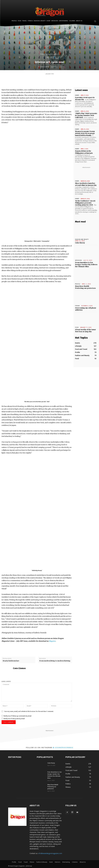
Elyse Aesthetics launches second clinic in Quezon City (86, 184)
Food (77, 327)
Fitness (32, 862)
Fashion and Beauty (82, 239)
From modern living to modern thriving (55, 661)
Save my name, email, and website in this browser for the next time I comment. (29, 711)
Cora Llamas (45, 67)
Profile (42, 54)
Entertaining (66, 862)
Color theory (80, 243)
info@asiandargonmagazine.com (50, 853)
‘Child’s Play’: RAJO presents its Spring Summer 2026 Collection (86, 115)
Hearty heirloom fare (11, 661)
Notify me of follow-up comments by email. (18, 716)
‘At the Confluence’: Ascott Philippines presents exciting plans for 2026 (85, 203)
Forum (77, 306)
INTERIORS (78, 260)
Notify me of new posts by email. (14, 719)
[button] (95, 21)
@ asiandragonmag (63, 747)
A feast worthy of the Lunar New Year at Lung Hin (85, 331)
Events (77, 95)
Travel (26, 862)
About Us (83, 862)
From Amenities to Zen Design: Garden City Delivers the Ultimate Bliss (86, 265)
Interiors (57, 862)
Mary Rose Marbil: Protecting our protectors (85, 287)
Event (51, 862)
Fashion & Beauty (42, 862)
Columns (75, 862)
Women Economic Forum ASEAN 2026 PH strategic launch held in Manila (85, 133)
